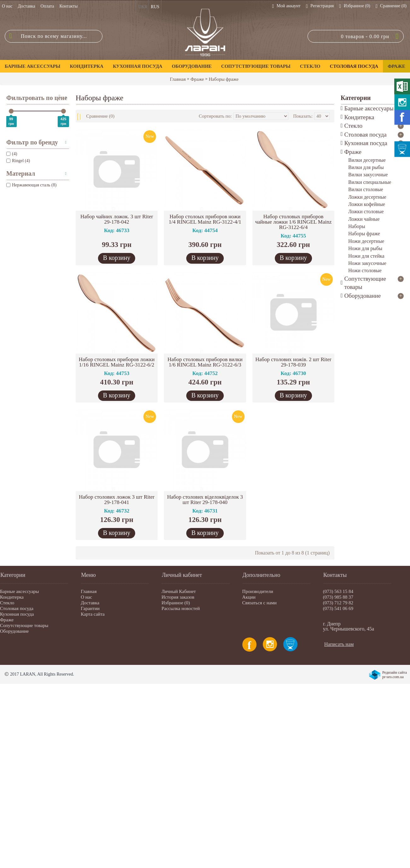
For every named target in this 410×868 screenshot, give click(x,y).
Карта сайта (93, 614)
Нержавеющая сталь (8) (31, 185)
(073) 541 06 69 (338, 608)
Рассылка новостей (181, 608)
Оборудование (14, 631)
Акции (249, 597)
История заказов (178, 597)
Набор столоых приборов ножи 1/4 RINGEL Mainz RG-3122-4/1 (205, 219)
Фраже (197, 79)
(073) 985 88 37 (338, 597)
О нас (86, 597)
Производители (258, 591)
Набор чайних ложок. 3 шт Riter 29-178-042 (117, 219)
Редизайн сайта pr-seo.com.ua (395, 675)
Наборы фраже (224, 79)
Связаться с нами (260, 603)
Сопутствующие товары (24, 625)
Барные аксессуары (19, 591)
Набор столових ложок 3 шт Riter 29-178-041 (117, 500)
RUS (155, 7)
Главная (178, 79)
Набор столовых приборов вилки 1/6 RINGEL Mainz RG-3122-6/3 (205, 362)
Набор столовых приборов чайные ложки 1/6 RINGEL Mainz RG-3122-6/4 (293, 222)
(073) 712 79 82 (338, 603)
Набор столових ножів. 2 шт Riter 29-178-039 (293, 362)
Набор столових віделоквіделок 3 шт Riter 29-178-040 (205, 500)
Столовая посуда (17, 608)
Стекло (7, 603)
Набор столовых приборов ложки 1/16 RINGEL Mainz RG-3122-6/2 (117, 362)
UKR (143, 7)
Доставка (90, 603)
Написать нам (339, 644)
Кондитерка (12, 597)
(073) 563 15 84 (338, 591)
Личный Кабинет (179, 591)
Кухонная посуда (17, 614)
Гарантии (90, 608)
